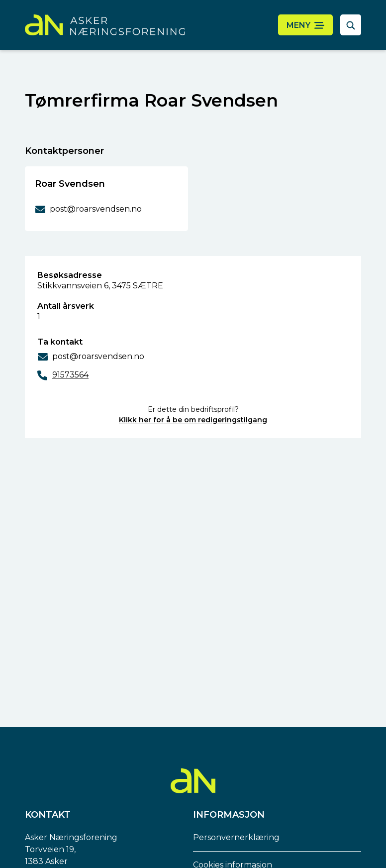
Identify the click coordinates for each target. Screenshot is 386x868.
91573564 (70, 375)
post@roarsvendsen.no (98, 356)
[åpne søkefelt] (351, 25)
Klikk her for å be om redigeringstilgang (193, 420)
